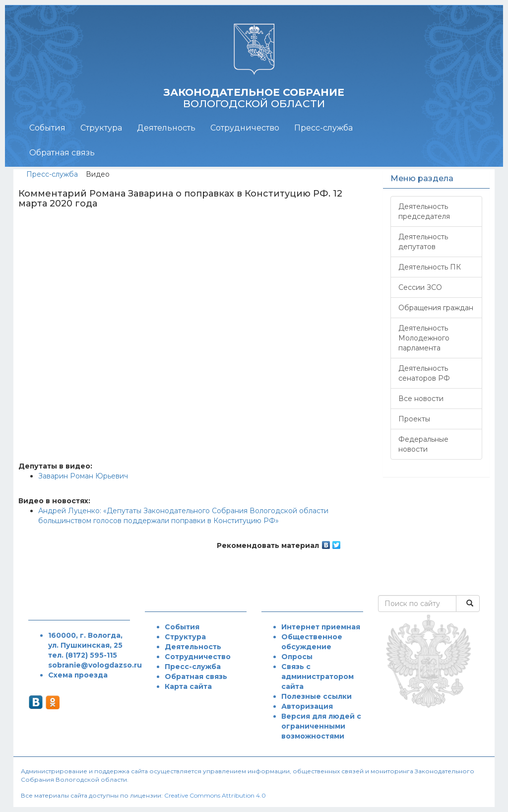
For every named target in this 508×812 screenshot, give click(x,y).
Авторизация (307, 706)
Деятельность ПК (430, 267)
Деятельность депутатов (423, 242)
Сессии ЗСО (420, 287)
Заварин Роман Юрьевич (83, 476)
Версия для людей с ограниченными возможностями (321, 726)
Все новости (421, 399)
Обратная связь (62, 153)
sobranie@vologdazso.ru (95, 665)
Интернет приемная (321, 627)
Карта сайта (188, 686)
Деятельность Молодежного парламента (424, 338)
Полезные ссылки (317, 696)
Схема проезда (78, 675)
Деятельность (166, 128)
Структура (101, 128)
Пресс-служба (323, 128)
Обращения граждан (436, 308)
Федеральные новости (423, 444)
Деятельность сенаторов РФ (424, 373)
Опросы (297, 657)
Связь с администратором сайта (317, 677)
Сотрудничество (245, 128)
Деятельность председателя (424, 211)
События (47, 128)
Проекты (414, 419)
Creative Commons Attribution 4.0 (215, 795)
